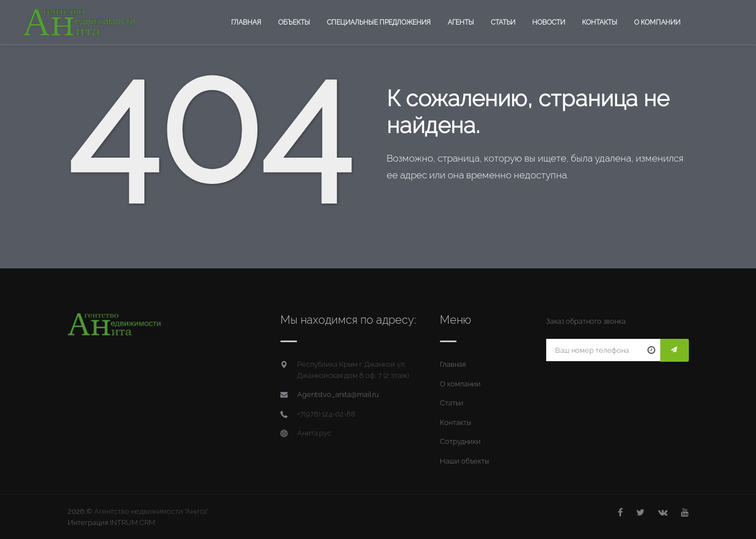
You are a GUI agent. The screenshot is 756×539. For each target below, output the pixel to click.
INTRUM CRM (132, 523)
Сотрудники (460, 441)
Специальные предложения (379, 22)
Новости (549, 22)
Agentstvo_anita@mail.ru (338, 394)
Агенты (461, 22)
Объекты (294, 22)
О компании (657, 22)
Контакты (600, 22)
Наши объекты (464, 461)
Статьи (503, 22)
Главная (246, 22)
